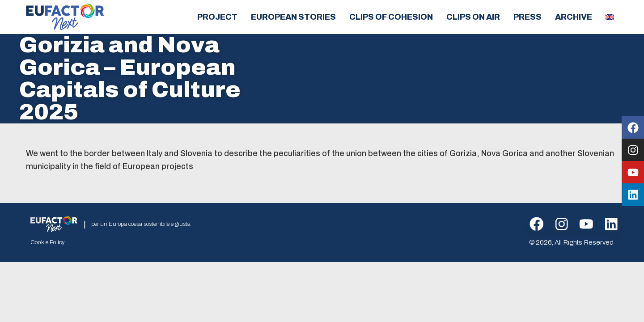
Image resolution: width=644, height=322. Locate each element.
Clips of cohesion (391, 17)
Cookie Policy (47, 243)
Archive (574, 17)
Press (527, 17)
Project (217, 17)
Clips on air (473, 17)
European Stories (293, 17)
